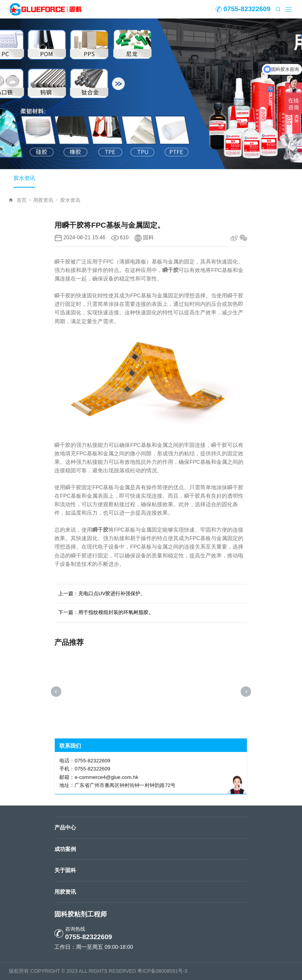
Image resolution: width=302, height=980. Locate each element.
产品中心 (65, 827)
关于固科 (65, 870)
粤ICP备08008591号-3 (162, 971)
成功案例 (65, 849)
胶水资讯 (24, 178)
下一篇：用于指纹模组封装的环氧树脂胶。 (106, 612)
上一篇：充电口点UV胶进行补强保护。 (102, 593)
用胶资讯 (45, 200)
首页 (24, 200)
